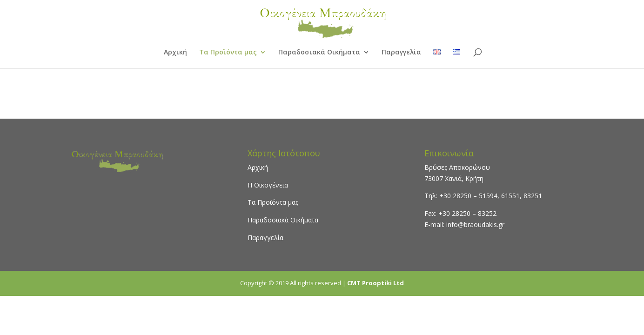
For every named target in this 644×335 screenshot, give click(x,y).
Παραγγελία (401, 53)
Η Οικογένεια (268, 185)
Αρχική (175, 53)
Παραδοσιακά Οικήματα (319, 53)
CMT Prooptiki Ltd (376, 283)
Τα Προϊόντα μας (228, 53)
